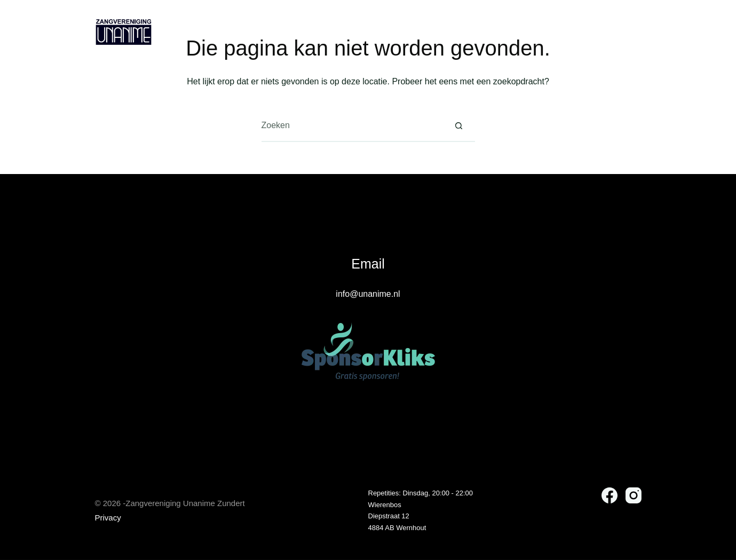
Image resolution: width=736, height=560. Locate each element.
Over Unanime (307, 32)
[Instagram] (635, 32)
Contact (497, 32)
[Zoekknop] (459, 125)
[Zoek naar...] (352, 125)
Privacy (108, 518)
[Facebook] (614, 32)
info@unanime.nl (368, 294)
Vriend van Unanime (413, 32)
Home (235, 32)
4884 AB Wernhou (396, 528)
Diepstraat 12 (389, 516)
